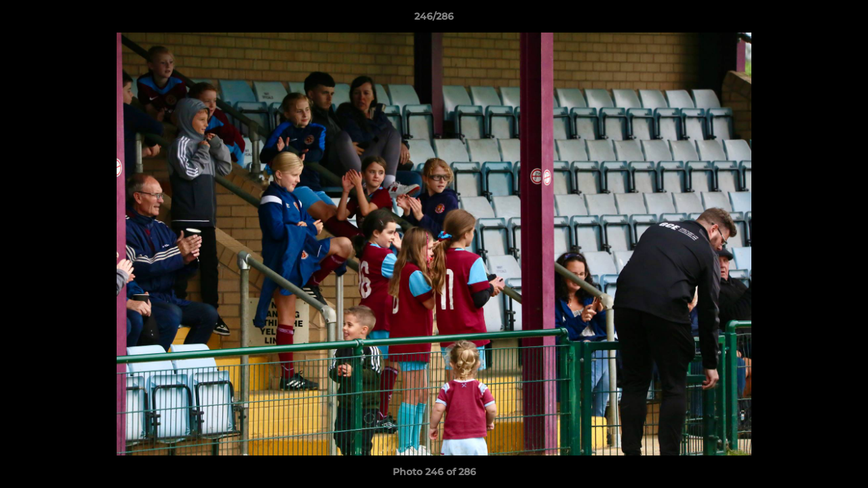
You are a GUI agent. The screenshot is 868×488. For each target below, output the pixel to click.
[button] (844, 20)
